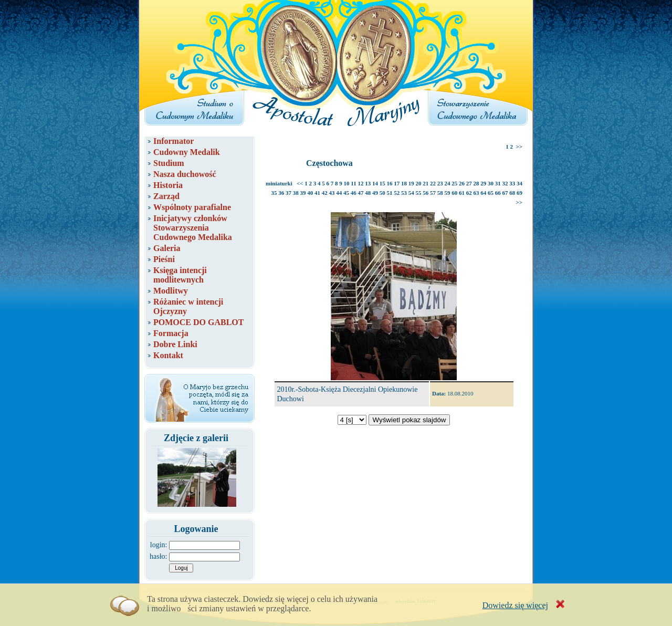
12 (361, 183)
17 (397, 183)
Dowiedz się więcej (515, 605)
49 (375, 193)
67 (505, 193)
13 (368, 183)
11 (353, 183)
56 (426, 193)
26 (462, 183)
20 (419, 183)
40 (310, 193)
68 (512, 193)
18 (404, 183)
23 (440, 183)
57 (433, 193)
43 (332, 193)
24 (448, 183)
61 (462, 193)
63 (476, 193)
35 (274, 193)
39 (303, 193)
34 (519, 183)
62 (469, 193)
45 (346, 193)
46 (354, 193)
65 (491, 193)
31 (498, 183)
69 (519, 193)
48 (368, 193)
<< (300, 183)
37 (288, 193)
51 (390, 193)
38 (296, 193)
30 (491, 183)
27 (469, 183)
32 (505, 183)
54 (411, 193)
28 (476, 183)
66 (498, 193)
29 (483, 183)
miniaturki (279, 183)
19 (411, 183)
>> (519, 147)
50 (382, 193)
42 (325, 193)
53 (404, 193)
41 (317, 193)
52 (397, 193)
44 (339, 193)
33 (512, 183)
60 (454, 193)
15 (382, 183)
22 (433, 183)
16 (390, 183)
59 (448, 193)
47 (361, 193)
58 (440, 193)
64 (483, 193)
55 (419, 193)
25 (454, 183)
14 (375, 183)
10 (347, 183)
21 (426, 183)
